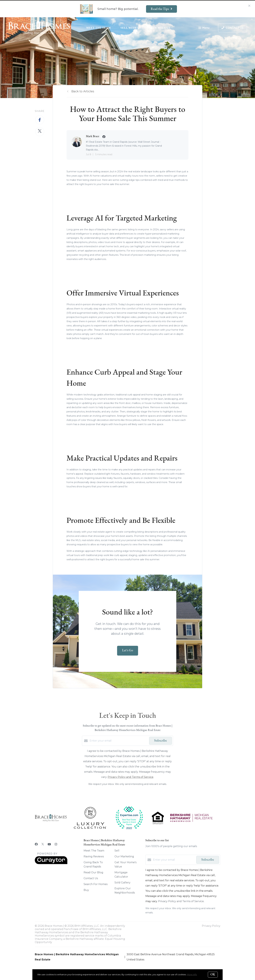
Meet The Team (99, 28)
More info (192, 974)
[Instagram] (56, 844)
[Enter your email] (119, 741)
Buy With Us (161, 28)
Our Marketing (124, 856)
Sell (117, 851)
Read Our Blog (93, 872)
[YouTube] (49, 844)
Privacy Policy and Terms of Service (131, 777)
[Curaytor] (51, 863)
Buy (86, 890)
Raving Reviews (94, 856)
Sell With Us (131, 28)
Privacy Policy (211, 926)
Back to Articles (83, 91)
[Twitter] (43, 844)
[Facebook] (36, 844)
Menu (204, 28)
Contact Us (91, 878)
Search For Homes (96, 884)
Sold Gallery (122, 883)
